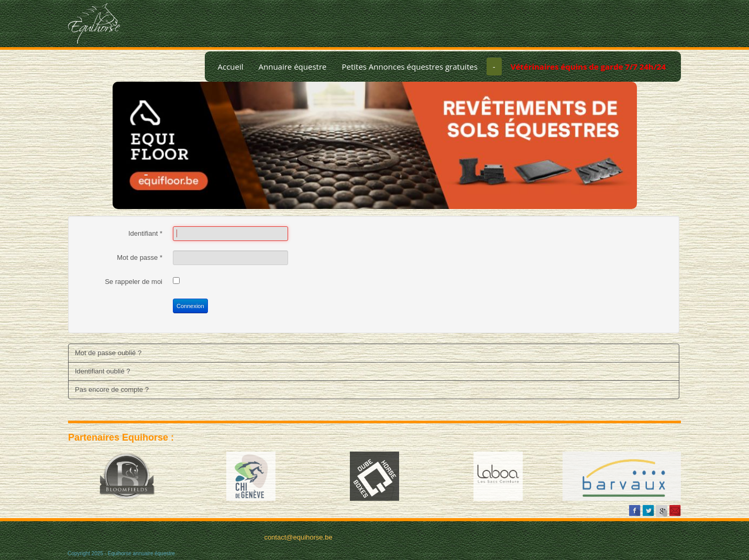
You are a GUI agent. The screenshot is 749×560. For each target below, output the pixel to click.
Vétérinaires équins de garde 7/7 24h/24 (588, 67)
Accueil (230, 67)
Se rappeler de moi (134, 282)
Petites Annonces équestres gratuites (409, 67)
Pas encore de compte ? (112, 389)
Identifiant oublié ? (103, 371)
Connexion (190, 306)
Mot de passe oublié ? (108, 353)
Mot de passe (140, 257)
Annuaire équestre (293, 67)
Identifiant (145, 233)
